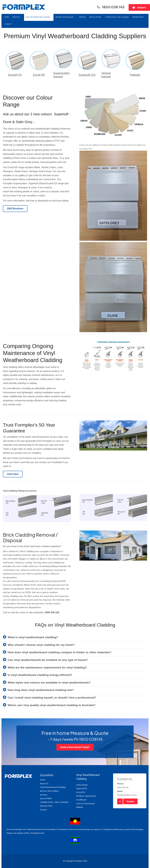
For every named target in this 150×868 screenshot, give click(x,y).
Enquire (142, 7)
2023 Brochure (15, 209)
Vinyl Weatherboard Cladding (38, 17)
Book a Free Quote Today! (75, 747)
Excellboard (81, 800)
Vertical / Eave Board (85, 804)
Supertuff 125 (87, 75)
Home (7, 17)
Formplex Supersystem (86, 796)
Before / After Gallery (65, 17)
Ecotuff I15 (15, 75)
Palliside (135, 75)
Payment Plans (138, 17)
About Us (16, 17)
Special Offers (95, 17)
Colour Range (82, 785)
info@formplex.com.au (130, 793)
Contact (8, 24)
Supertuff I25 (82, 789)
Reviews (82, 17)
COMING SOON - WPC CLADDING (117, 17)
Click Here (13, 474)
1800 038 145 (113, 7)
